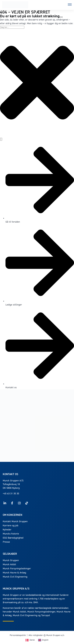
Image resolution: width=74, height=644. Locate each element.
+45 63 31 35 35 (11, 494)
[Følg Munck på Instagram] (19, 503)
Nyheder (7, 530)
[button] (70, 5)
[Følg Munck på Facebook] (12, 503)
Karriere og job (11, 526)
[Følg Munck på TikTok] (27, 503)
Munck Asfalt (9, 565)
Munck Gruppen (11, 560)
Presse (6, 542)
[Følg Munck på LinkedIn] (5, 503)
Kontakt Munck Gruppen (15, 522)
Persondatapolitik (18, 635)
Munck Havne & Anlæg (14, 573)
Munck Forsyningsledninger (17, 569)
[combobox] (12, 27)
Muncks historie (11, 534)
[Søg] (1, 139)
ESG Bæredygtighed (13, 538)
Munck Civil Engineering (15, 577)
